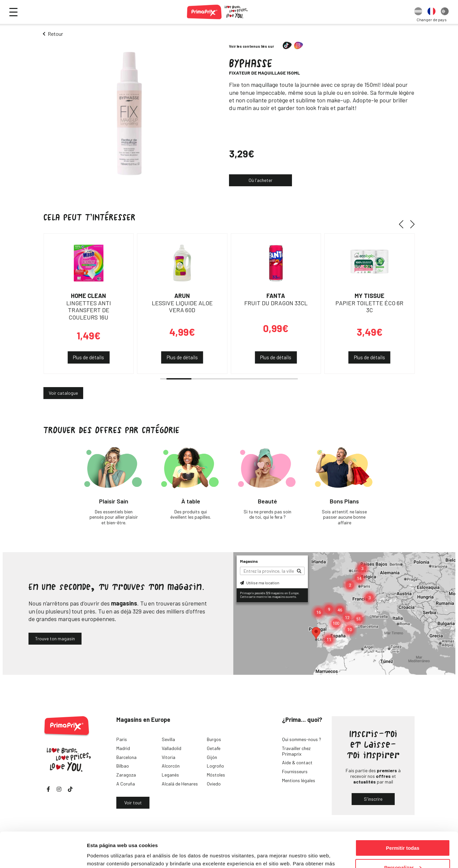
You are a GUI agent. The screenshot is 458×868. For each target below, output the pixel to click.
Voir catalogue (63, 393)
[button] (403, 224)
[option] (418, 12)
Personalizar (403, 832)
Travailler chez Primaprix (296, 751)
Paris (122, 739)
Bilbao (123, 766)
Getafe (214, 748)
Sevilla (168, 739)
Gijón (212, 757)
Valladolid (172, 748)
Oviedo (214, 784)
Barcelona (126, 757)
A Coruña (126, 784)
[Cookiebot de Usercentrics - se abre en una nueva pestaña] (43, 855)
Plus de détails (88, 357)
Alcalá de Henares (180, 784)
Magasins (249, 561)
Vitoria (169, 757)
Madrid (123, 748)
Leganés (170, 775)
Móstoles (216, 775)
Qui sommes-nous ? (302, 739)
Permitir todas (403, 813)
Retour (55, 34)
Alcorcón (171, 766)
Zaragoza (126, 775)
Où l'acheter (260, 180)
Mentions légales (299, 780)
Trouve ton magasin (55, 638)
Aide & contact (297, 762)
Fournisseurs (295, 771)
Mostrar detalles (106, 855)
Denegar (403, 852)
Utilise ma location (260, 583)
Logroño (215, 766)
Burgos (214, 739)
